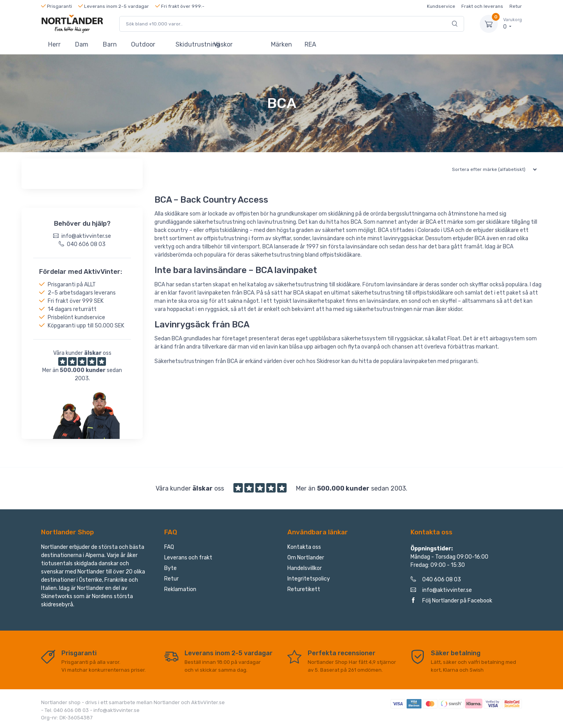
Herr (54, 44)
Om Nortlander (306, 558)
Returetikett (304, 589)
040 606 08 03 (436, 580)
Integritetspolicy (309, 579)
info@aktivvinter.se (441, 590)
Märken (281, 44)
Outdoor (143, 44)
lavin (263, 222)
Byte (170, 568)
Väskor (223, 44)
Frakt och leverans (482, 6)
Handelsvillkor (305, 568)
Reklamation (180, 589)
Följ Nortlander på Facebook (451, 601)
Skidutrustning (191, 44)
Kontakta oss (304, 547)
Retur (516, 6)
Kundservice (441, 6)
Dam (82, 44)
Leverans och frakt (188, 558)
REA (310, 44)
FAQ (169, 547)
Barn (110, 44)
